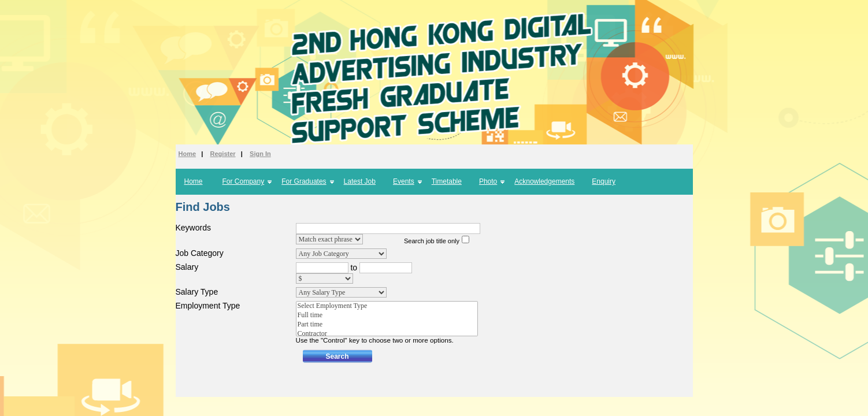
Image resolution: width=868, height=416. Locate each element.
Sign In (260, 154)
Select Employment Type (387, 306)
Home (188, 154)
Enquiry (604, 181)
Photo (488, 181)
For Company (244, 181)
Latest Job (360, 181)
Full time (387, 315)
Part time (387, 325)
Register (223, 154)
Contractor (387, 334)
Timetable (447, 181)
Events (404, 181)
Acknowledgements (544, 181)
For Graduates (304, 181)
